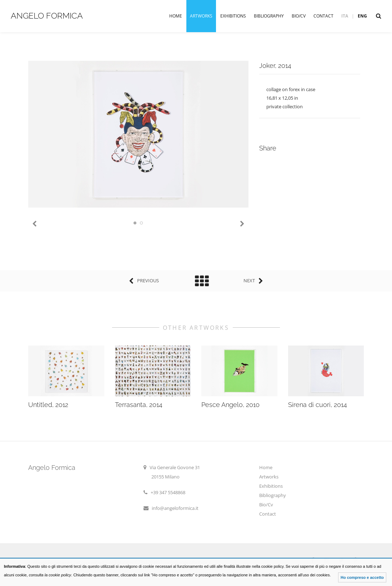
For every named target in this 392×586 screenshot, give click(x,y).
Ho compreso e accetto (362, 577)
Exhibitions (233, 16)
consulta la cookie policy (50, 575)
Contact (323, 16)
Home (176, 16)
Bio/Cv (299, 16)
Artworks (201, 16)
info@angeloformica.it (175, 508)
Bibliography (269, 16)
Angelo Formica (47, 16)
